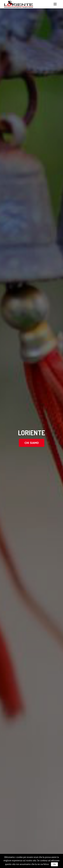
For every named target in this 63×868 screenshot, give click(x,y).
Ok (54, 864)
